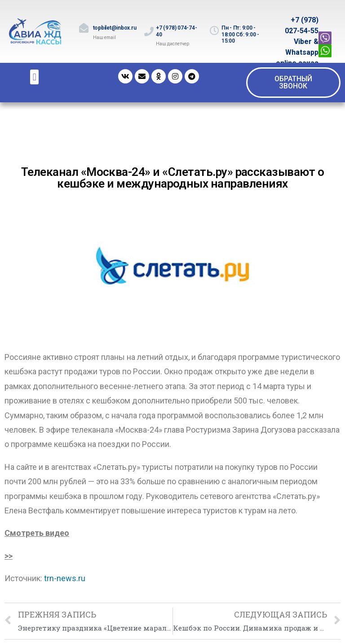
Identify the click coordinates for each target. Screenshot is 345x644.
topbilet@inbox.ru (115, 28)
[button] (293, 83)
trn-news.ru (65, 578)
